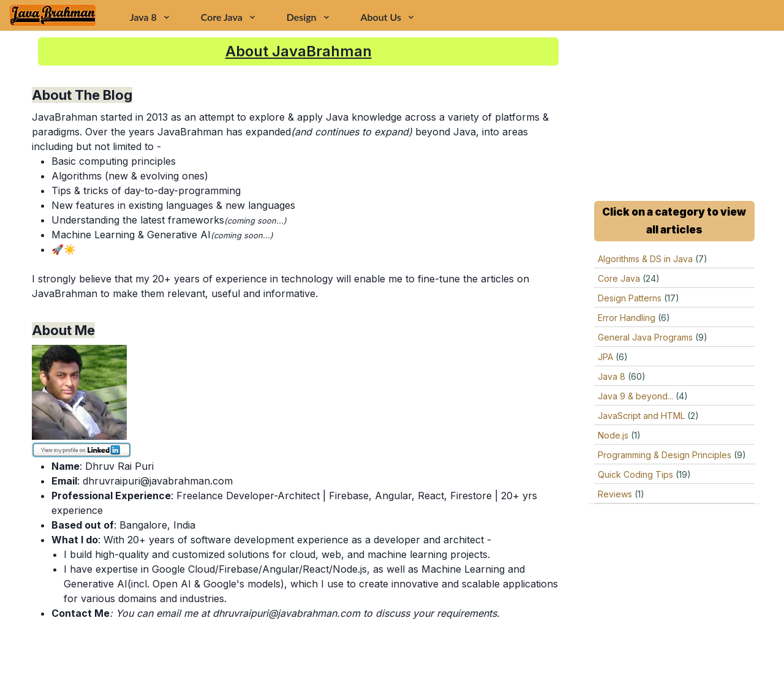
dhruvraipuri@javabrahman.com (158, 481)
